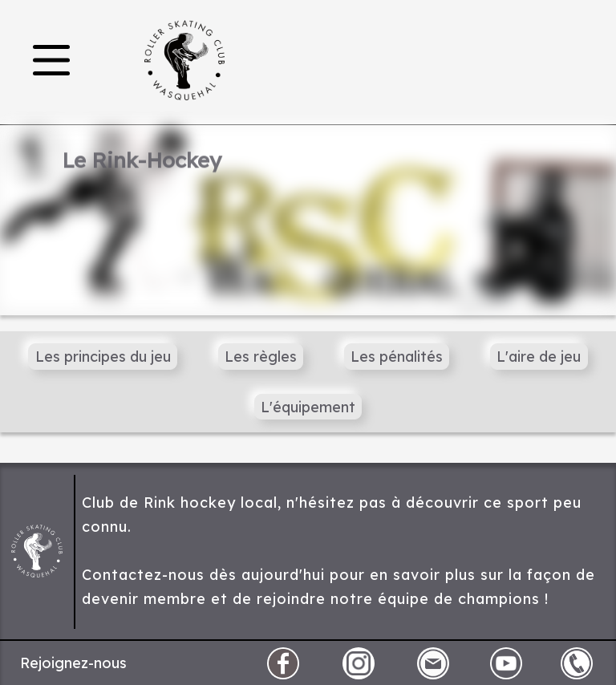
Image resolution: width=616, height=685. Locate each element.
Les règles (261, 357)
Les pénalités (397, 357)
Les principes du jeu (103, 357)
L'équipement (308, 407)
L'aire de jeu (539, 357)
